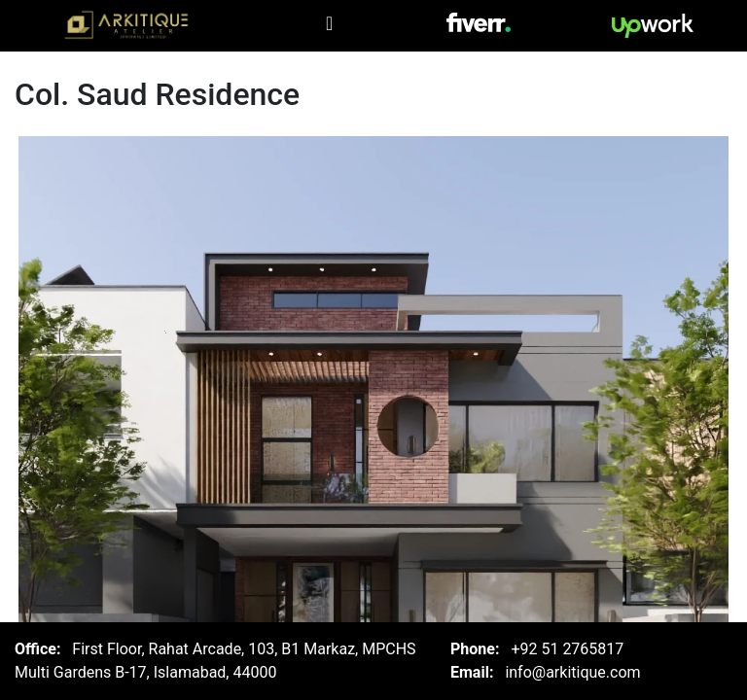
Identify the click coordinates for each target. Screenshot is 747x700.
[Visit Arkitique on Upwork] (653, 26)
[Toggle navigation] (329, 23)
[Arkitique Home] (129, 26)
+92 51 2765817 (567, 649)
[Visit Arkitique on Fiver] (479, 21)
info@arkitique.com (572, 672)
